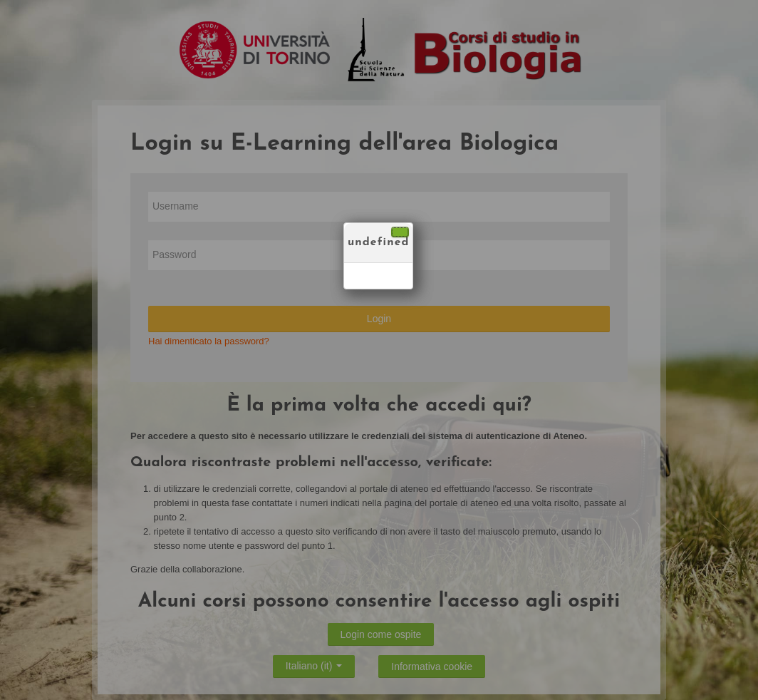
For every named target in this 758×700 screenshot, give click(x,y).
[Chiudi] (400, 232)
